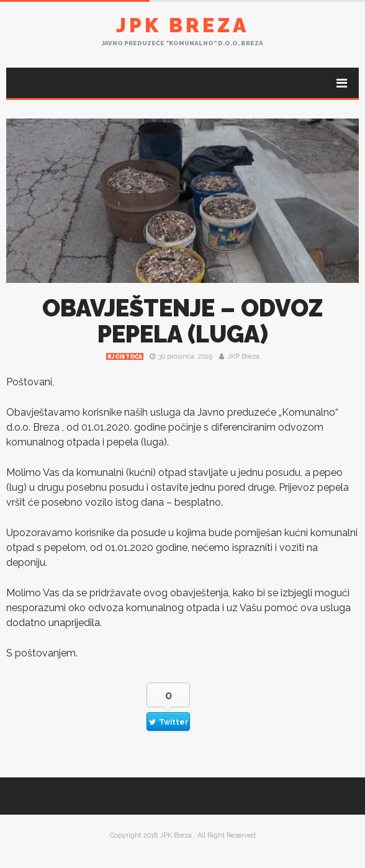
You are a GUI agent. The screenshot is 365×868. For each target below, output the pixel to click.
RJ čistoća (125, 357)
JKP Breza (243, 356)
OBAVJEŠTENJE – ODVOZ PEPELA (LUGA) (182, 321)
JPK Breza (182, 25)
